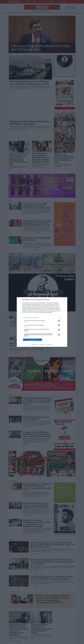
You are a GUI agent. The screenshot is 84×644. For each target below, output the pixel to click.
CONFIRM (33, 340)
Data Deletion (35, 344)
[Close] (65, 300)
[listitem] (42, 318)
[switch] (58, 321)
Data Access (42, 344)
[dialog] (42, 322)
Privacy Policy (49, 344)
